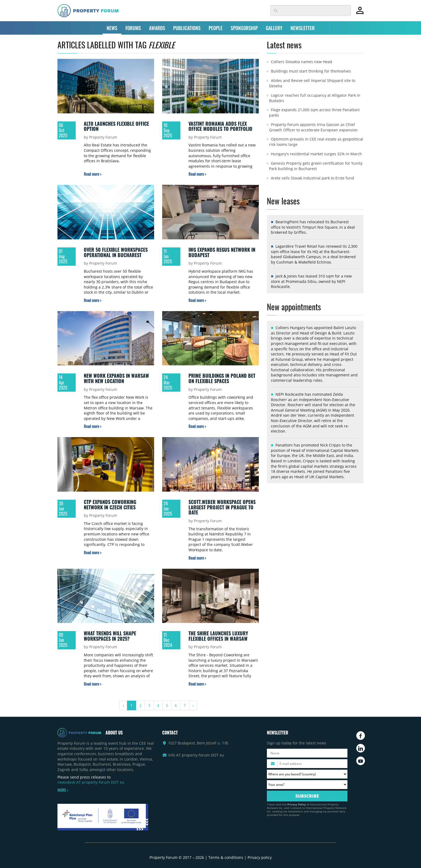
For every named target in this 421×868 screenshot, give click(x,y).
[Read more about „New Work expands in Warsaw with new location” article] (92, 426)
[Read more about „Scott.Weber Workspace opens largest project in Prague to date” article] (197, 558)
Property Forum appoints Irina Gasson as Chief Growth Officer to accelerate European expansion (313, 127)
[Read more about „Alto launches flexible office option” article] (92, 174)
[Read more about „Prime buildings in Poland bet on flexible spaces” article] (197, 426)
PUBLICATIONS (187, 28)
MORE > (63, 790)
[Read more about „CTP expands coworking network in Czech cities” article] (92, 552)
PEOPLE (216, 28)
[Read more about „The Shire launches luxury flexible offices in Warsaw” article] (197, 684)
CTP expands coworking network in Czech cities (110, 505)
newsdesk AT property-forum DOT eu (91, 782)
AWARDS (157, 28)
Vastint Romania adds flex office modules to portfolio (220, 126)
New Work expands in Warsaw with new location (116, 378)
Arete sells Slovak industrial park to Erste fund (313, 178)
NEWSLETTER (303, 28)
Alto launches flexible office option (116, 126)
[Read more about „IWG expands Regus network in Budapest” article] (197, 300)
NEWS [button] (112, 28)
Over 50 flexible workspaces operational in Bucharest (116, 252)
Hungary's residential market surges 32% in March (316, 154)
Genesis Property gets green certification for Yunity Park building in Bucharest (316, 166)
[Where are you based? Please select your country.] (307, 774)
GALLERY (274, 28)
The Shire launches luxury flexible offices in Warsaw (218, 636)
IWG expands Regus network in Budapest (222, 252)
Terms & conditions (226, 857)
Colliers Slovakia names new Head (302, 62)
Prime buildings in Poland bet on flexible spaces (222, 378)
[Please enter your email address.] (307, 764)
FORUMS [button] (133, 28)
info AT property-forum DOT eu (196, 755)
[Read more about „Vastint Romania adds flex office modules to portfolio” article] (197, 174)
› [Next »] (193, 705)
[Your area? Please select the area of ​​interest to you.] (307, 785)
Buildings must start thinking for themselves (311, 71)
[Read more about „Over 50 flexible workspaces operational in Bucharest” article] (92, 300)
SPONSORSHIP (244, 28)
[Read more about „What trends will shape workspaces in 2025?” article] (92, 684)
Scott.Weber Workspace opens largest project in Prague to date (222, 507)
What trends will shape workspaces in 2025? (110, 636)
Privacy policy (260, 857)
